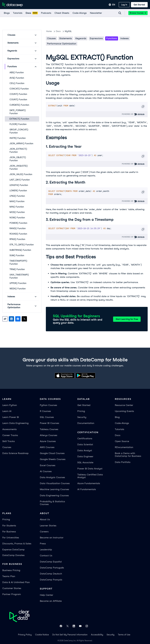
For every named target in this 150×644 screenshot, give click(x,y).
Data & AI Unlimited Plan (16, 582)
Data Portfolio (123, 462)
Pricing (81, 411)
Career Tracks (10, 435)
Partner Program (12, 594)
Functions (112, 38)
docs (58, 31)
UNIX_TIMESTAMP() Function (19, 276)
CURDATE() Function (19, 105)
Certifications (85, 438)
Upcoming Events (124, 411)
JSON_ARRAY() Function (21, 144)
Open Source (122, 441)
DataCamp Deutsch (51, 574)
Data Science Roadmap (15, 453)
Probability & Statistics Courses (52, 503)
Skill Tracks (9, 441)
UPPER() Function (18, 283)
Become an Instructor (52, 538)
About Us (45, 519)
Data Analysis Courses (52, 477)
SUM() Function (17, 255)
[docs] (32, 13)
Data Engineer (85, 456)
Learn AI (7, 411)
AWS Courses (47, 447)
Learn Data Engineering (15, 423)
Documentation (86, 423)
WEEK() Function (18, 289)
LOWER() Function (18, 191)
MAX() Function (17, 201)
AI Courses (46, 471)
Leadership (46, 550)
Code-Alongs (122, 423)
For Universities (11, 538)
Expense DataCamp (13, 550)
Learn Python (10, 405)
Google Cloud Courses (52, 453)
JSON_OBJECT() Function (18, 159)
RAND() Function (18, 228)
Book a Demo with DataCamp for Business (128, 455)
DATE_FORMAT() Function (18, 112)
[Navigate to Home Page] (13, 5)
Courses (7, 447)
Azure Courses (48, 441)
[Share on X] (24, 319)
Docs (118, 435)
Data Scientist (85, 444)
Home (49, 31)
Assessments (10, 429)
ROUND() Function (18, 234)
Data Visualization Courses (55, 483)
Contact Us (46, 556)
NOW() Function (17, 218)
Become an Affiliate (51, 601)
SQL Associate (85, 462)
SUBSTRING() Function (20, 250)
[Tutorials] (18, 13)
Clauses (51, 38)
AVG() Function (17, 78)
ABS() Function (17, 72)
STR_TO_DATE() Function (22, 245)
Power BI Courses (50, 423)
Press (43, 544)
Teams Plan (9, 576)
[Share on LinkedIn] (11, 319)
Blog (117, 417)
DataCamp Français (51, 580)
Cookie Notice (42, 635)
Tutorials (120, 429)
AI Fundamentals (87, 489)
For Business (9, 532)
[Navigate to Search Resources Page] (120, 13)
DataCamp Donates (13, 555)
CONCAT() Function (19, 89)
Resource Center (124, 405)
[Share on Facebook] (18, 319)
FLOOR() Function (18, 124)
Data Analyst (85, 450)
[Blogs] (7, 13)
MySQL (68, 31)
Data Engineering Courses (54, 495)
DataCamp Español (51, 562)
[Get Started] (139, 5)
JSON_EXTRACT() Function (18, 150)
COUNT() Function (18, 94)
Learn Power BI (11, 417)
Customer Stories (12, 588)
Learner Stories (48, 526)
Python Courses (48, 405)
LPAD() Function (17, 196)
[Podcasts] (46, 13)
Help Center (47, 595)
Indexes (125, 38)
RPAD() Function (17, 239)
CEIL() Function (17, 83)
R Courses (45, 411)
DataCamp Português (52, 568)
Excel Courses (48, 465)
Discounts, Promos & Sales (17, 544)
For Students (9, 526)
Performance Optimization (62, 44)
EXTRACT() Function (19, 119)
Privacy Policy (25, 635)
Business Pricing (11, 570)
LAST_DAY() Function (20, 180)
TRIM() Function (17, 269)
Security (82, 417)
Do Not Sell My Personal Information (70, 635)
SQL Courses (47, 417)
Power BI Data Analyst (90, 469)
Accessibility (97, 635)
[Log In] (124, 5)
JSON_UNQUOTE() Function (19, 167)
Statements (66, 38)
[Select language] (112, 5)
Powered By (133, 114)
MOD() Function (17, 212)
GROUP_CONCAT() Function (19, 131)
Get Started (84, 405)
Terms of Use (124, 635)
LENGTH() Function (19, 185)
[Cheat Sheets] (62, 13)
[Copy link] (5, 319)
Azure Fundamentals (89, 483)
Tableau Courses (49, 429)
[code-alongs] (79, 13)
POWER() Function (18, 223)
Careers (44, 532)
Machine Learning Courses (54, 489)
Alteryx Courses (49, 435)
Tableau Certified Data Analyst (90, 476)
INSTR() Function (18, 138)
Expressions (96, 38)
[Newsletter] (96, 13)
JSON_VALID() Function (21, 174)
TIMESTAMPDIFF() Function (18, 262)
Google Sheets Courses (53, 459)
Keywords (81, 38)
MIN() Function (17, 207)
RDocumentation (124, 447)
